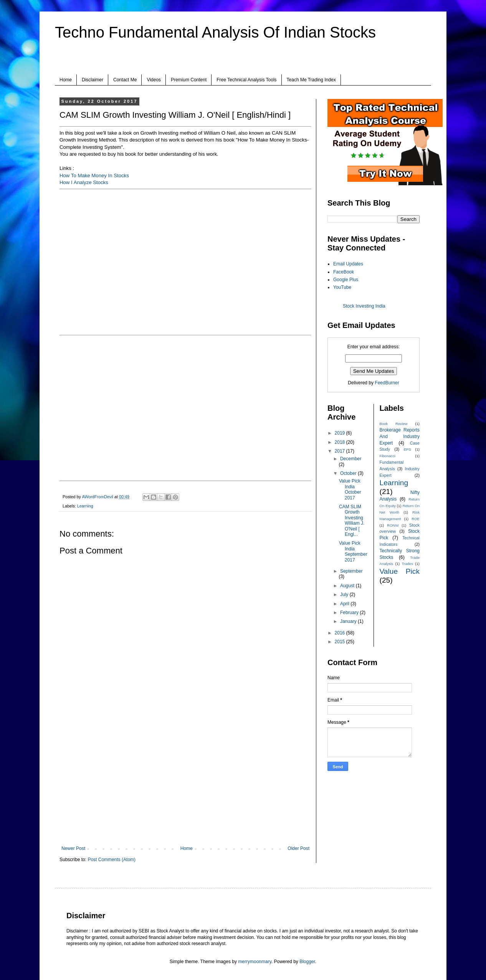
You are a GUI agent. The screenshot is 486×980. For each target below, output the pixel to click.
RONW (393, 525)
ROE (416, 519)
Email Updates (348, 264)
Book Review (394, 424)
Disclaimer (93, 80)
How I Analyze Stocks (84, 182)
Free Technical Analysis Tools (246, 80)
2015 (341, 642)
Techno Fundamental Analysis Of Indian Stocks (215, 32)
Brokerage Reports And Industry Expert (400, 436)
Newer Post (73, 848)
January (349, 621)
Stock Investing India (364, 306)
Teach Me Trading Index (311, 80)
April (345, 604)
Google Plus (346, 280)
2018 (341, 442)
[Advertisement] (185, 782)
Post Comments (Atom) (112, 860)
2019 (341, 433)
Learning (85, 506)
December (351, 459)
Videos (154, 80)
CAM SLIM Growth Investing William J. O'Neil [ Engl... (352, 520)
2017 (341, 451)
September (351, 571)
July (345, 595)
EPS (407, 449)
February (350, 613)
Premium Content (189, 80)
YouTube (342, 287)
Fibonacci (388, 456)
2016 (341, 633)
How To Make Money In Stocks (94, 175)
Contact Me (125, 80)
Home (66, 80)
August (348, 586)
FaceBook (344, 272)
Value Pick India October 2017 (350, 489)
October (349, 473)
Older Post (298, 848)
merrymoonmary (255, 962)
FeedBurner (387, 383)
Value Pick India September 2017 (353, 551)
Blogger (307, 962)
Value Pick (400, 571)
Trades (408, 564)
